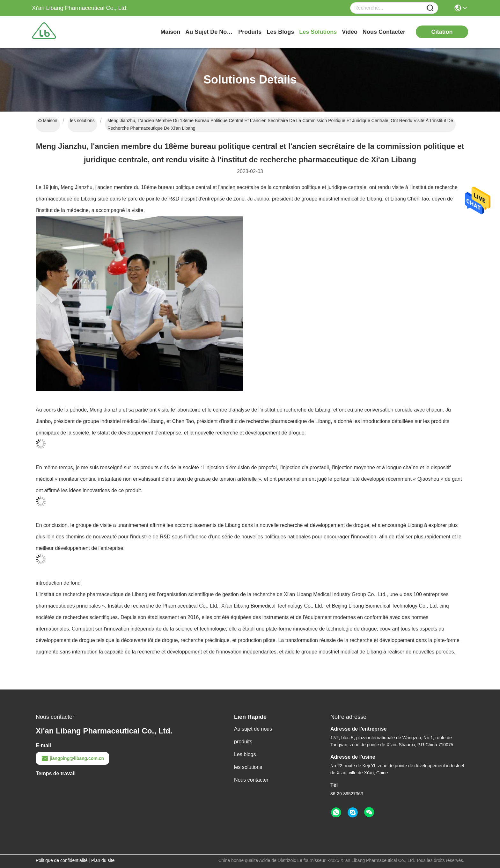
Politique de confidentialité (62, 860)
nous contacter (384, 32)
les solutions (318, 32)
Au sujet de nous (253, 729)
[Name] (430, 8)
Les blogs (245, 754)
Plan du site (103, 860)
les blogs (280, 32)
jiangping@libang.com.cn (72, 758)
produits (250, 32)
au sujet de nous (209, 32)
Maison (170, 32)
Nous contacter (251, 780)
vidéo (350, 32)
